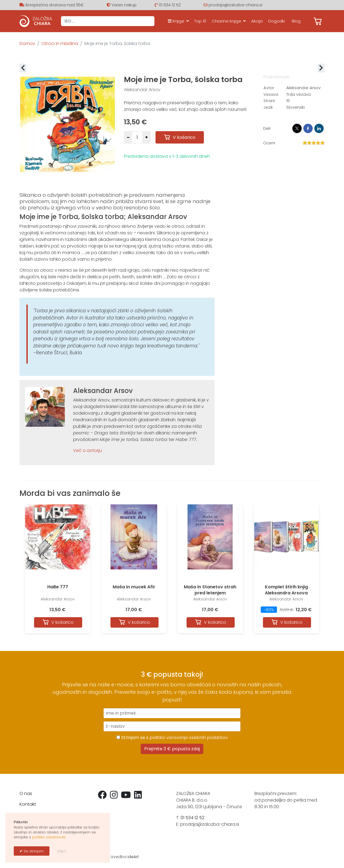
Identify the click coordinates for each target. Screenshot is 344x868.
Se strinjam (33, 851)
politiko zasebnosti (49, 837)
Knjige (176, 21)
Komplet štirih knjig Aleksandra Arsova (286, 590)
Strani (269, 101)
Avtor (269, 88)
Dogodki (277, 21)
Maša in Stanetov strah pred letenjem (210, 590)
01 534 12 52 (170, 5)
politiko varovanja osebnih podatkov (189, 738)
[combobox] (108, 21)
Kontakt (28, 804)
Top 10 (200, 21)
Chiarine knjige (227, 21)
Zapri (62, 851)
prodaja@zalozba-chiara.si (235, 5)
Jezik (268, 107)
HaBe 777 (58, 587)
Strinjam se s (172, 738)
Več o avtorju (88, 450)
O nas (26, 793)
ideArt (133, 857)
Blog (296, 21)
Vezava (271, 94)
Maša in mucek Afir (134, 587)
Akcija (257, 21)
